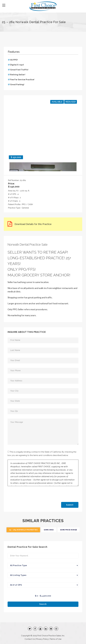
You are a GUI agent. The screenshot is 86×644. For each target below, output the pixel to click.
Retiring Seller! (18, 75)
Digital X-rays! (17, 65)
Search (43, 604)
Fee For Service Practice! (22, 80)
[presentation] (29, 494)
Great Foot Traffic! (19, 70)
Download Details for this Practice (33, 224)
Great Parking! (17, 85)
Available (57, 102)
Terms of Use (56, 639)
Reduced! (71, 102)
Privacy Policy (42, 639)
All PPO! (14, 60)
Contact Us (30, 639)
